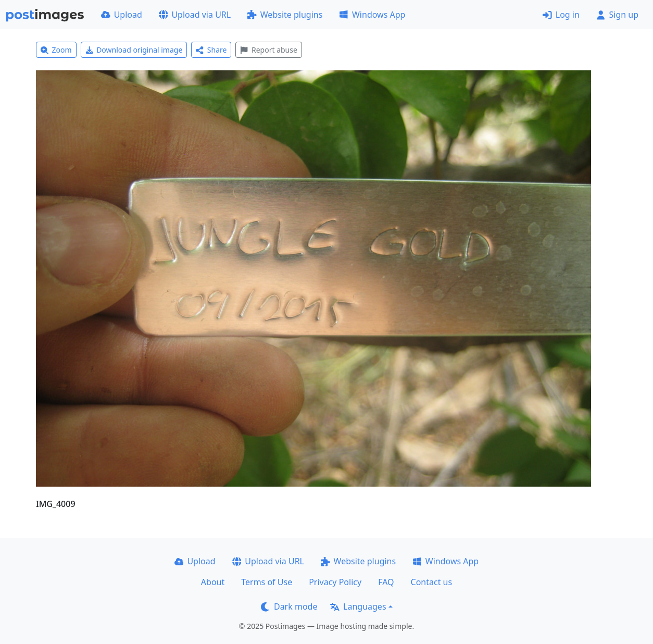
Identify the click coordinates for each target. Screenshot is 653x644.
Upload (122, 15)
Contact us (432, 582)
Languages (358, 606)
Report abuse (268, 50)
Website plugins (285, 15)
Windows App (372, 15)
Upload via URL (195, 15)
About (213, 582)
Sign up (617, 15)
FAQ (386, 582)
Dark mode (289, 606)
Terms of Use (267, 582)
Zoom (56, 50)
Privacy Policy (335, 582)
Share (211, 50)
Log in (561, 15)
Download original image (134, 50)
